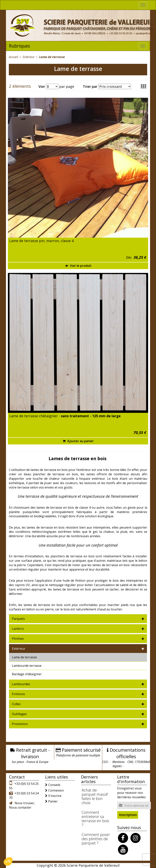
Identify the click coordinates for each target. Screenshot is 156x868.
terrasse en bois (53, 527)
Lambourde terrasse (27, 666)
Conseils (54, 785)
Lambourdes (21, 684)
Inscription (128, 815)
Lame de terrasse (24, 657)
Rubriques (19, 46)
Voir (42, 86)
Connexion (56, 790)
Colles (16, 704)
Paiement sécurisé (81, 750)
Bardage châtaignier (27, 674)
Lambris (18, 629)
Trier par (90, 86)
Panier (53, 801)
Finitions (18, 694)
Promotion (20, 724)
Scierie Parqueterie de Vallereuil (93, 865)
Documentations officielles (128, 753)
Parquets (18, 619)
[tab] (78, 619)
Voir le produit (78, 266)
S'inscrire (55, 796)
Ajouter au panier (78, 441)
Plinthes (18, 639)
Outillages (19, 714)
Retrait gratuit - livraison (33, 753)
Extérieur (19, 649)
